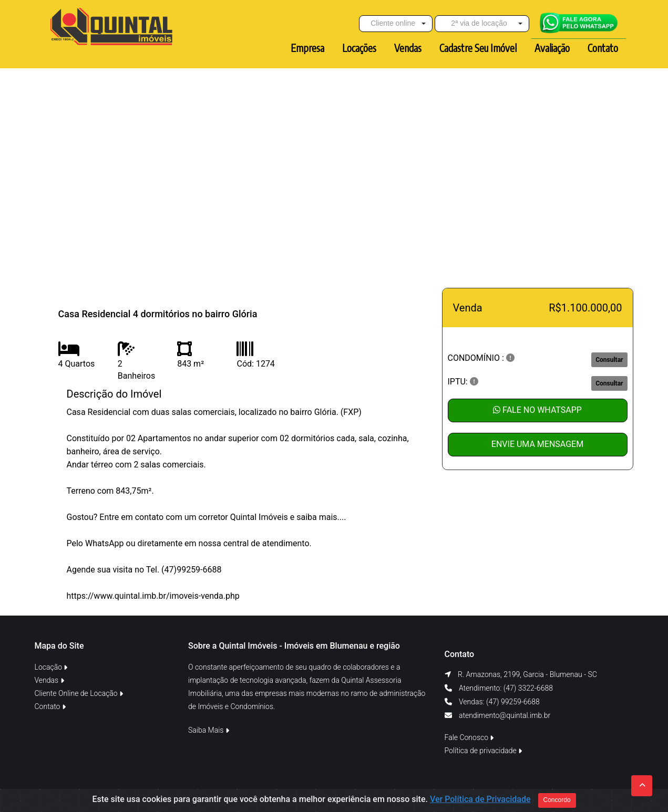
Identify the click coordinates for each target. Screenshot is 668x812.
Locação (51, 667)
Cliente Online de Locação (79, 693)
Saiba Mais (209, 730)
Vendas (49, 680)
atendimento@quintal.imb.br (505, 715)
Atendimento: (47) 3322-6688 (505, 688)
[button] (396, 24)
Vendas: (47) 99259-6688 (499, 702)
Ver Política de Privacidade (480, 799)
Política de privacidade (484, 751)
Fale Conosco (469, 737)
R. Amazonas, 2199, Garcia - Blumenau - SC (527, 674)
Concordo (557, 800)
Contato (50, 706)
